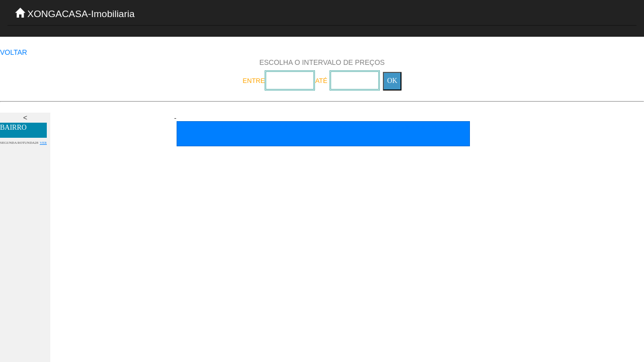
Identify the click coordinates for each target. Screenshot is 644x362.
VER (43, 143)
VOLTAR (14, 52)
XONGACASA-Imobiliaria (75, 14)
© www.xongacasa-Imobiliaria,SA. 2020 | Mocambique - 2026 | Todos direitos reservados (323, 127)
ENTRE (254, 81)
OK (392, 81)
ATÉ (321, 81)
